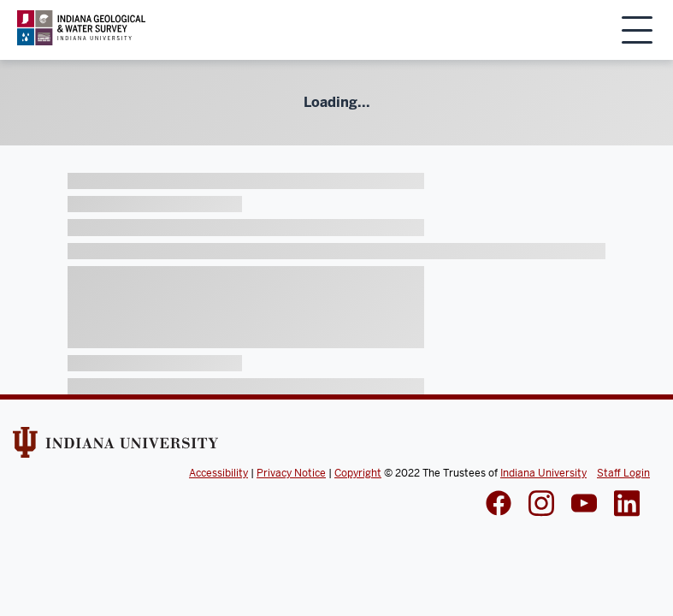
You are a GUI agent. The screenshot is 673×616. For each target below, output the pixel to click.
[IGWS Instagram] (541, 505)
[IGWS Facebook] (499, 505)
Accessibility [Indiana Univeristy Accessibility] (218, 473)
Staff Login (623, 473)
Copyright (358, 473)
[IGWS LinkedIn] (584, 505)
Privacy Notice (291, 473)
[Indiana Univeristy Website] (115, 448)
